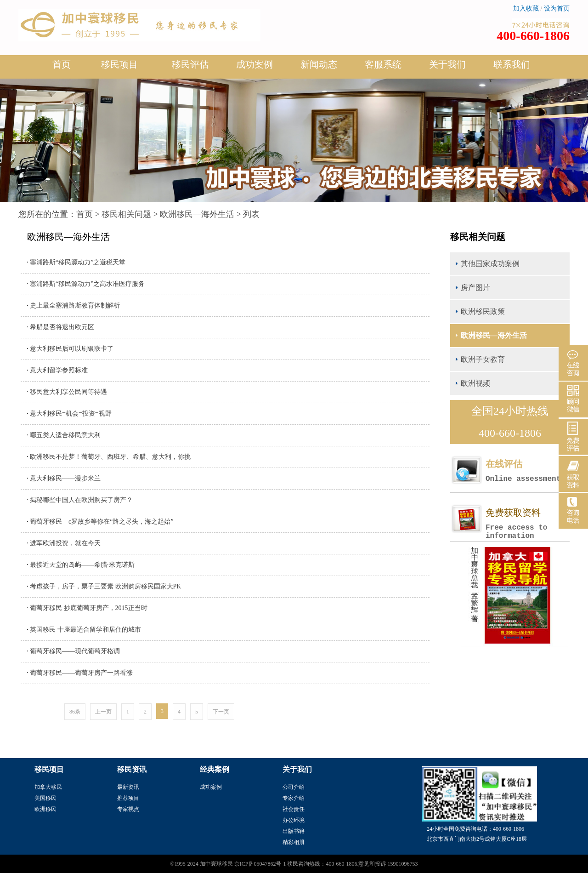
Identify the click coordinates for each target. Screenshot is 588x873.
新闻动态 (319, 68)
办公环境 (294, 820)
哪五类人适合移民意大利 (65, 435)
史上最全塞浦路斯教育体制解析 (75, 305)
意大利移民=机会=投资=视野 (71, 414)
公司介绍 (294, 787)
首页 (62, 64)
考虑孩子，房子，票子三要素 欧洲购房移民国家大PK (105, 586)
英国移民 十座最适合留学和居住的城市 (85, 630)
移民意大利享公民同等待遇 (68, 392)
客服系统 (383, 64)
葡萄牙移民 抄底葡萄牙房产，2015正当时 (89, 608)
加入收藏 (526, 9)
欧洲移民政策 (483, 311)
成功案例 (254, 68)
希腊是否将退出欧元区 (62, 327)
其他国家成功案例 (490, 264)
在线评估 (527, 471)
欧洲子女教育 (483, 359)
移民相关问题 (126, 214)
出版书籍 (294, 831)
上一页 (103, 712)
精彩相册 (294, 842)
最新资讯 (128, 787)
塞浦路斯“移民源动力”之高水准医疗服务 (87, 284)
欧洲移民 (45, 809)
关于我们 (447, 68)
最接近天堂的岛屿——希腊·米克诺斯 (82, 565)
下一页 (221, 712)
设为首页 (557, 9)
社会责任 (294, 809)
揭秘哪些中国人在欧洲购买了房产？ (81, 500)
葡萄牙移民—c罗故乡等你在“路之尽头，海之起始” (102, 522)
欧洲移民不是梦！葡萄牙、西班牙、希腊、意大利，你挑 (110, 457)
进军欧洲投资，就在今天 (65, 543)
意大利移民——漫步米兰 (65, 478)
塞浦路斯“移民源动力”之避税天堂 (78, 262)
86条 (75, 712)
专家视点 (128, 809)
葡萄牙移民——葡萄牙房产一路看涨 (81, 673)
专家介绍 (294, 798)
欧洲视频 (475, 383)
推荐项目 (128, 798)
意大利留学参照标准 (59, 370)
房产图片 (475, 288)
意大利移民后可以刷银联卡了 (72, 349)
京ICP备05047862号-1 (260, 864)
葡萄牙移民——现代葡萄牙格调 (75, 651)
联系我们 (512, 64)
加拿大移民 (48, 787)
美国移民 (45, 798)
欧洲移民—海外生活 (197, 214)
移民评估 (190, 68)
